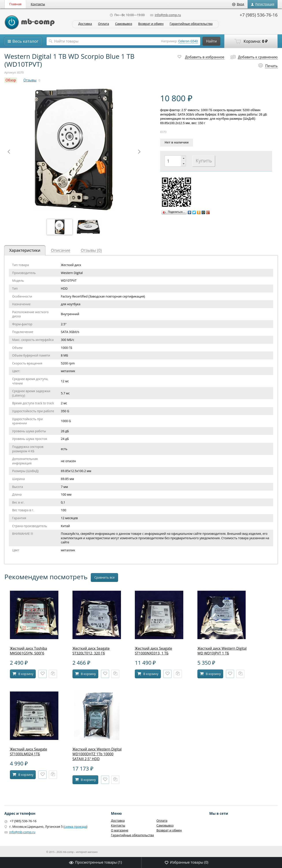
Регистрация (263, 4)
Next (139, 152)
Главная (15, 4)
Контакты (38, 4)
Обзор (11, 80)
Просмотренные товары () (95, 862)
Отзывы (30, 80)
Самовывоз (123, 24)
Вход (238, 4)
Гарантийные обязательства (191, 24)
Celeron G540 (188, 41)
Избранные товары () (186, 862)
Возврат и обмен (151, 24)
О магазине (120, 830)
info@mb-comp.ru (165, 15)
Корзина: (251, 41)
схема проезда (75, 827)
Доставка (85, 24)
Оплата (104, 24)
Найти (211, 41)
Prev (9, 152)
